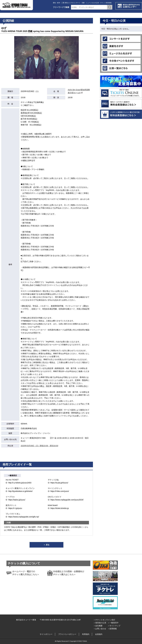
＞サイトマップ (114, 626)
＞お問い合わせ (100, 629)
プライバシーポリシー (67, 634)
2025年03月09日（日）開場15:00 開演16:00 (39, 446)
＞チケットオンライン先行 (104, 620)
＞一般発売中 (113, 623)
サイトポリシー (46, 634)
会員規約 (99, 634)
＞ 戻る (46, 545)
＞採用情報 (112, 629)
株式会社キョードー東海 (26, 620)
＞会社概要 (98, 626)
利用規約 (86, 634)
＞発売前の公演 (100, 623)
